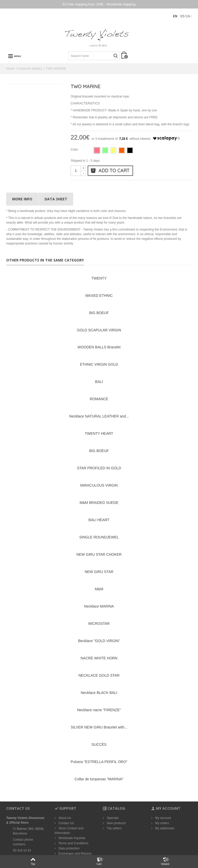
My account (163, 818)
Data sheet (56, 199)
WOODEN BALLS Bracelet (99, 347)
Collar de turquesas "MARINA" (99, 779)
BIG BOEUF (99, 313)
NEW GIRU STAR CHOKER (99, 554)
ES (183, 16)
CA (188, 16)
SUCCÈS (99, 744)
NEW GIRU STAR (99, 572)
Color (75, 150)
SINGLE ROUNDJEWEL (99, 537)
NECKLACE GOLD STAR (99, 675)
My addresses (164, 828)
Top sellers (114, 828)
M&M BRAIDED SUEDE (99, 503)
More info (22, 199)
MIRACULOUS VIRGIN (99, 485)
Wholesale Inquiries (72, 838)
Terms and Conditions (73, 843)
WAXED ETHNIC (99, 296)
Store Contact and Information (69, 831)
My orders (162, 823)
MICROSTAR (99, 624)
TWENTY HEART (99, 433)
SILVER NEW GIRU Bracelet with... (99, 727)
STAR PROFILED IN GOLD (99, 468)
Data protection (69, 848)
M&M (99, 589)
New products (116, 823)
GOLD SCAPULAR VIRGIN (99, 330)
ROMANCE (99, 399)
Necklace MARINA (99, 606)
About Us (64, 818)
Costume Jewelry (30, 69)
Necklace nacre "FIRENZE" (99, 710)
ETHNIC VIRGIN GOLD (99, 364)
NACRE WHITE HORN (99, 658)
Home (10, 69)
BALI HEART (99, 520)
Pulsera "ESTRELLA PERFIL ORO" (99, 762)
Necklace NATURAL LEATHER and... (99, 416)
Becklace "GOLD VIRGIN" (99, 641)
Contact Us (66, 823)
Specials (112, 818)
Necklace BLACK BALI (99, 693)
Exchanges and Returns (75, 854)
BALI (99, 382)
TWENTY (99, 278)
